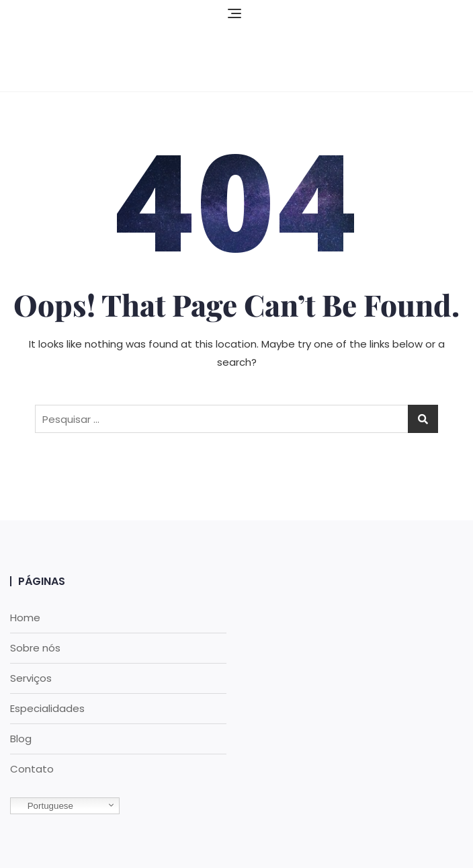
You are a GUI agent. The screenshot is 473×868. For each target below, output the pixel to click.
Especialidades (47, 708)
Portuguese (44, 806)
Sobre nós (35, 648)
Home (25, 618)
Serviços (31, 678)
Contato (32, 769)
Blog (21, 739)
